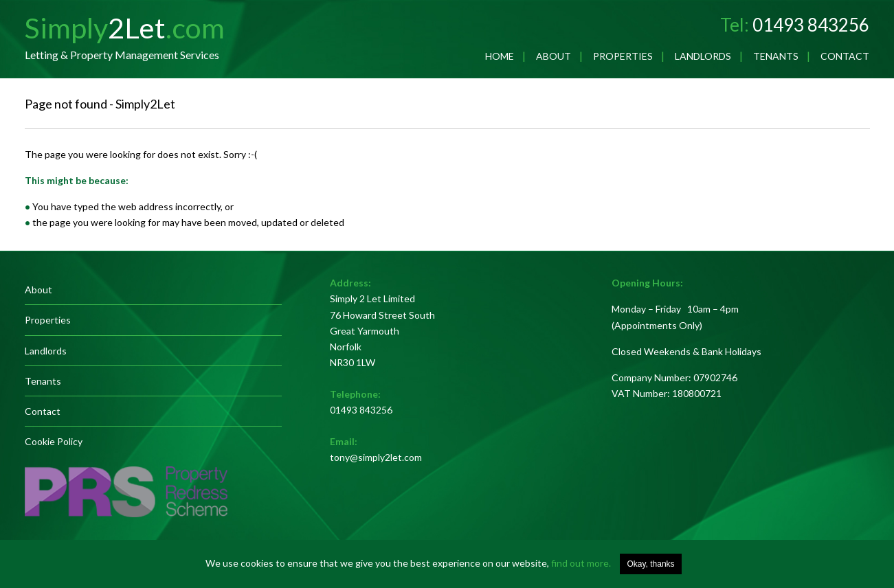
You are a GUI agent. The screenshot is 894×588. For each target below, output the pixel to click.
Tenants (776, 56)
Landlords (703, 56)
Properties (623, 56)
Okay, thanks (650, 564)
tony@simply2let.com (376, 457)
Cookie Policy (54, 441)
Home (500, 56)
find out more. (581, 563)
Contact (845, 56)
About (554, 56)
